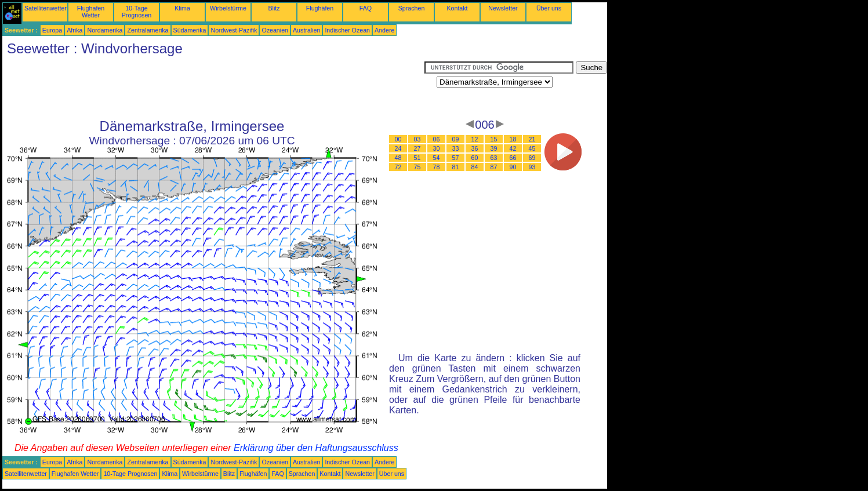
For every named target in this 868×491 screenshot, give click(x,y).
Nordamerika (105, 30)
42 (513, 148)
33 (456, 148)
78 (437, 167)
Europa (52, 30)
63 (494, 158)
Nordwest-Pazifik (234, 30)
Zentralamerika (148, 30)
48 (398, 158)
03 (417, 139)
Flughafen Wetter (91, 12)
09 (456, 139)
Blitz (274, 8)
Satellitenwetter (46, 8)
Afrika (75, 30)
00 (398, 139)
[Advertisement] (213, 88)
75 (417, 167)
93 (532, 167)
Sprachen (412, 8)
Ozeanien (275, 30)
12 (475, 139)
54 (437, 158)
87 (494, 167)
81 (456, 167)
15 (494, 139)
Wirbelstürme (228, 8)
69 (532, 158)
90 (513, 167)
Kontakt (457, 8)
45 (532, 148)
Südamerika (190, 30)
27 (417, 148)
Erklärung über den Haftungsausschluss (316, 448)
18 (513, 139)
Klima (182, 8)
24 (398, 148)
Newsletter (503, 8)
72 (398, 167)
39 (494, 148)
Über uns (549, 8)
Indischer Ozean (347, 30)
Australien (306, 30)
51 (417, 158)
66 (513, 158)
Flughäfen (320, 8)
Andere (384, 30)
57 (456, 158)
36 (475, 148)
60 (475, 158)
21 (532, 139)
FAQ (366, 8)
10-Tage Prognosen (137, 12)
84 (475, 167)
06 (437, 139)
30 (437, 148)
